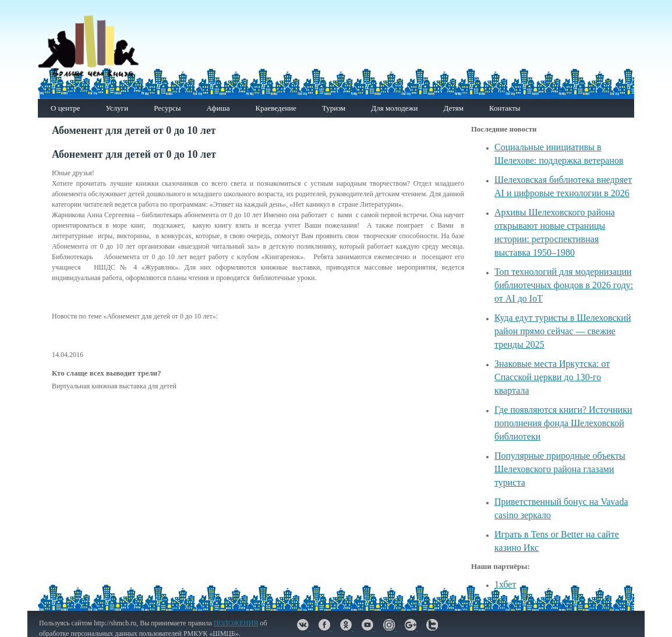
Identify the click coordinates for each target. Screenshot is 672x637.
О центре (65, 108)
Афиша (218, 108)
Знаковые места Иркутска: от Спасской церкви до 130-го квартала (552, 377)
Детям (453, 108)
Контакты (505, 108)
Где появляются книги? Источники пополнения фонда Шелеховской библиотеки (563, 423)
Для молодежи (394, 108)
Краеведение (275, 108)
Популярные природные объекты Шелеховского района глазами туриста (560, 469)
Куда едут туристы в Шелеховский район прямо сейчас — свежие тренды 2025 (563, 331)
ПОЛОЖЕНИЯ (236, 623)
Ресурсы (167, 108)
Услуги (117, 108)
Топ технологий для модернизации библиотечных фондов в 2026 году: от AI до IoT (564, 285)
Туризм (334, 108)
